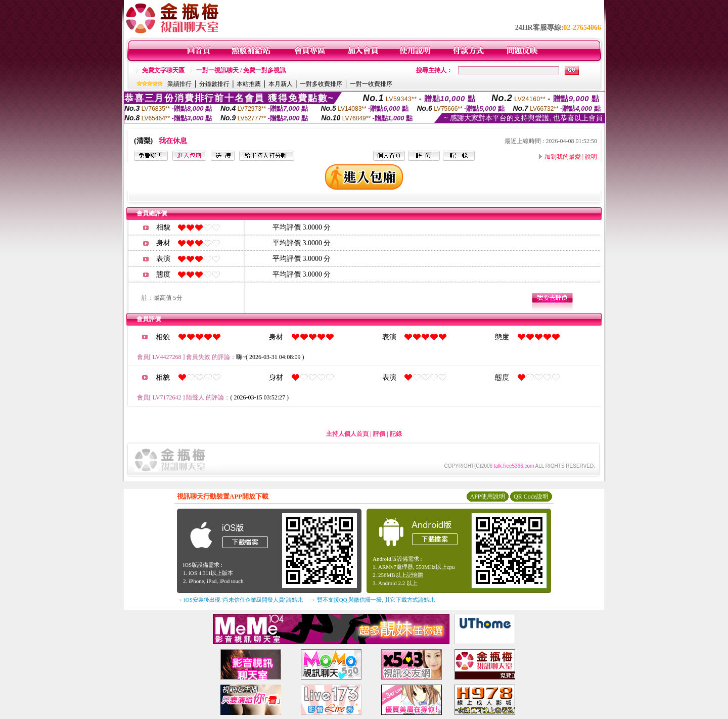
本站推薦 (249, 84)
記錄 (396, 434)
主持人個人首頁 (347, 434)
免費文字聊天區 (163, 70)
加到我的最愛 (563, 157)
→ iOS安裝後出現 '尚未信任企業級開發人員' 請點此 (240, 600)
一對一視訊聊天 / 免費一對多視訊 (241, 70)
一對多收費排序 (321, 84)
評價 (379, 434)
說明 (591, 157)
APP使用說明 (487, 497)
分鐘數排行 (214, 84)
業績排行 (179, 84)
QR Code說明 (531, 497)
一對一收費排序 (371, 84)
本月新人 (281, 84)
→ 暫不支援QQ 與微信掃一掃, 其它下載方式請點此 (372, 600)
